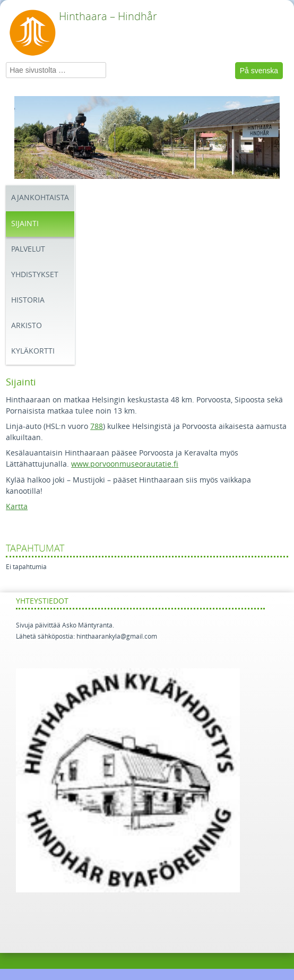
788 (97, 427)
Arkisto (27, 326)
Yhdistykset (35, 275)
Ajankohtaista (40, 198)
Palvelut (28, 249)
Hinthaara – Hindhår (108, 16)
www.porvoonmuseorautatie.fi (125, 464)
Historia (28, 300)
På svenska (259, 71)
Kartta (17, 507)
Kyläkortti (33, 351)
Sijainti (25, 224)
